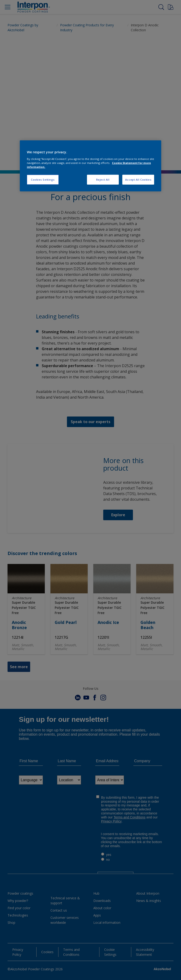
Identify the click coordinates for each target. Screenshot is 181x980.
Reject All (103, 180)
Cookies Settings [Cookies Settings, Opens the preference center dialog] (43, 180)
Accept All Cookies (138, 180)
